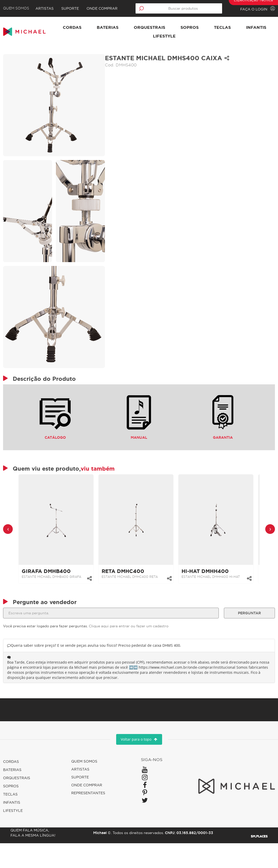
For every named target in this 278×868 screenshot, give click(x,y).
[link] (59, 541)
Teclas (245, 27)
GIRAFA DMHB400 (49, 593)
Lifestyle (187, 36)
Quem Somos (19, 8)
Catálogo (57, 435)
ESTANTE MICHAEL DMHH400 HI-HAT (214, 598)
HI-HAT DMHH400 (208, 593)
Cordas (95, 27)
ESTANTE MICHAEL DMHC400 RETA (133, 598)
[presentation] (11, 551)
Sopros (212, 27)
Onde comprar (106, 8)
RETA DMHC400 (126, 593)
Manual (139, 435)
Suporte (74, 8)
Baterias (130, 27)
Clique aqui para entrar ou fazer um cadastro (132, 651)
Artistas (49, 8)
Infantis (150, 36)
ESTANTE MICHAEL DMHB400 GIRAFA (55, 598)
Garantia (221, 435)
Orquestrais (172, 27)
